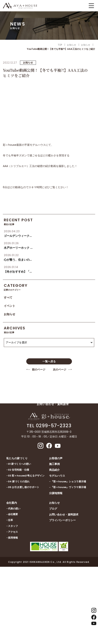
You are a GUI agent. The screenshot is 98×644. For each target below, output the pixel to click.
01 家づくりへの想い (20, 464)
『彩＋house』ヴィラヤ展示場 (68, 487)
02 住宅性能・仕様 (19, 470)
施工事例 (54, 464)
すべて (8, 297)
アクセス (13, 532)
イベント (10, 306)
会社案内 (12, 503)
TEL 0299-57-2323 (49, 426)
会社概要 (13, 514)
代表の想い (14, 509)
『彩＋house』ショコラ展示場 (68, 481)
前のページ (39, 370)
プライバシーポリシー (62, 520)
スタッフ (13, 526)
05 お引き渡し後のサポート (24, 487)
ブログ (53, 509)
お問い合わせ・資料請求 (64, 515)
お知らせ (10, 314)
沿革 (10, 520)
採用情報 (13, 538)
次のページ (60, 370)
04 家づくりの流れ (19, 481)
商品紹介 (54, 470)
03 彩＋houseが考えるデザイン (26, 476)
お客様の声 (56, 458)
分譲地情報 (56, 493)
